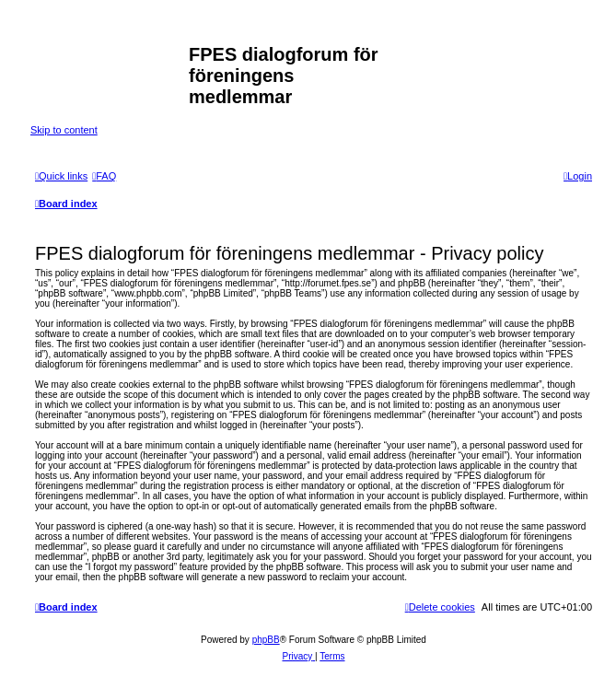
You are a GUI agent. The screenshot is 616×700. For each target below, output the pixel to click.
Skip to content (64, 130)
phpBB (266, 640)
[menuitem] (104, 176)
